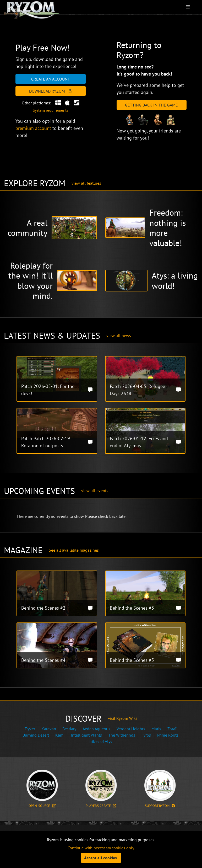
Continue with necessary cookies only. (101, 848)
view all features (86, 183)
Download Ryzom (50, 91)
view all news (119, 336)
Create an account (51, 79)
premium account (33, 128)
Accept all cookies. (101, 858)
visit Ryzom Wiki (122, 718)
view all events (95, 491)
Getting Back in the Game (151, 105)
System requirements (50, 110)
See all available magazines (74, 550)
